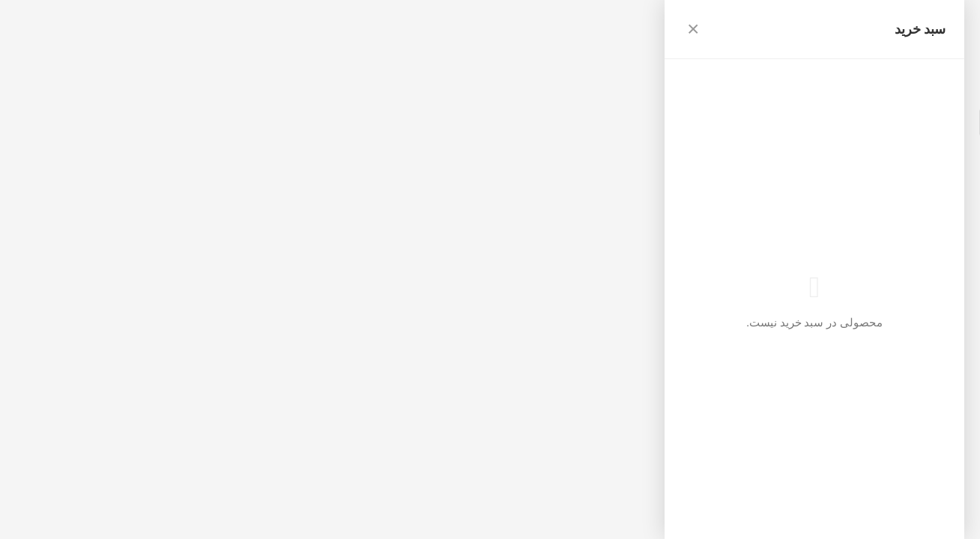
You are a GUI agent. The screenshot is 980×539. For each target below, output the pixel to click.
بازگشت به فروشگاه (927, 89)
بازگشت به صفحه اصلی (724, 144)
